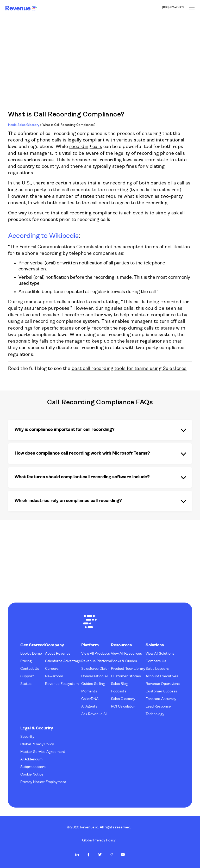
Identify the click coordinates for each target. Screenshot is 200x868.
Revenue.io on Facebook (89, 854)
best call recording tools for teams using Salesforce (129, 369)
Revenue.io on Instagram (111, 854)
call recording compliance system (61, 322)
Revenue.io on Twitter (100, 854)
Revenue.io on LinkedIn (77, 854)
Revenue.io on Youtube (123, 854)
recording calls (86, 147)
